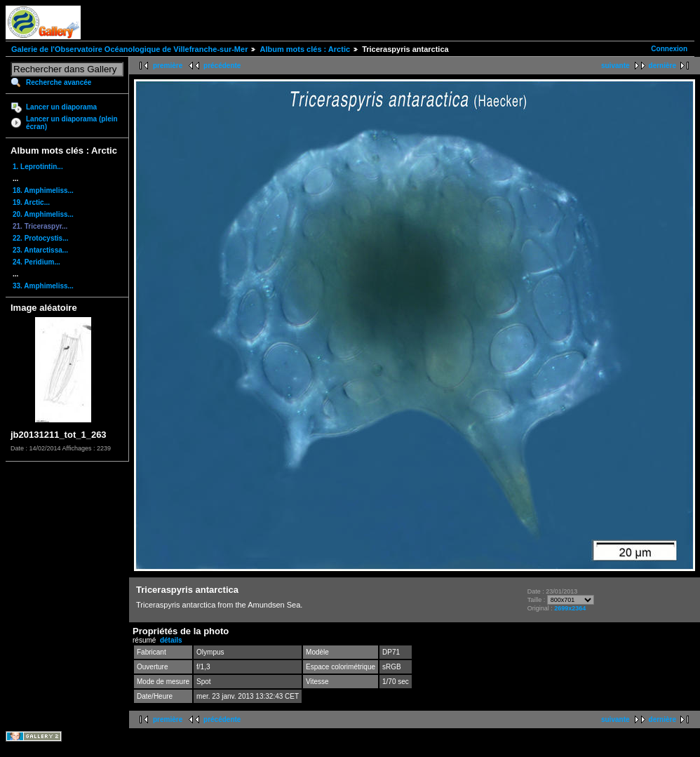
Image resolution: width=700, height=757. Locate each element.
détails (171, 640)
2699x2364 (570, 608)
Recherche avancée (59, 82)
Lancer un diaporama (61, 107)
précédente (222, 66)
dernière (662, 66)
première (168, 66)
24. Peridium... (36, 262)
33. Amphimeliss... (43, 286)
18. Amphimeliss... (43, 190)
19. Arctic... (31, 202)
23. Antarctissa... (40, 250)
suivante (615, 66)
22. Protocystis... (40, 238)
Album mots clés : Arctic (305, 49)
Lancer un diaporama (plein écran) (72, 123)
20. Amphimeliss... (43, 214)
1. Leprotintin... (38, 167)
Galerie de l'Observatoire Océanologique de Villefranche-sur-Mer (129, 49)
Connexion (669, 49)
